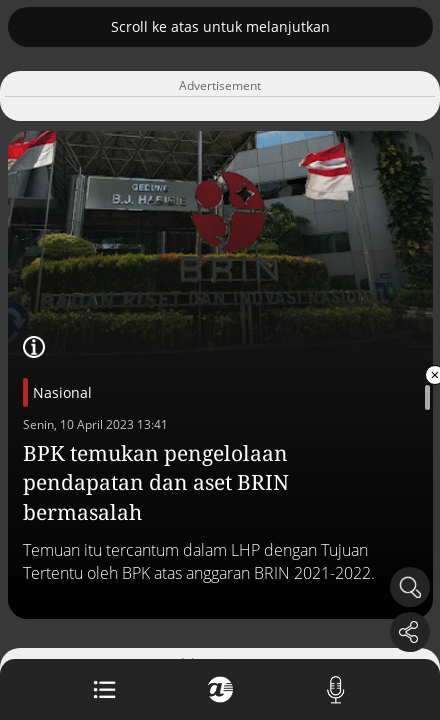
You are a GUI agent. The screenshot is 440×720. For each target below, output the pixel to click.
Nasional (62, 392)
